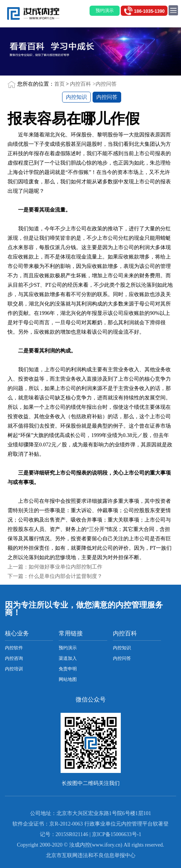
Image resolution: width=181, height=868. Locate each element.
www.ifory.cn (106, 845)
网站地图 (68, 679)
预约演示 (68, 648)
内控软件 (14, 648)
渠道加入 (68, 658)
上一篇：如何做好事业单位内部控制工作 (55, 567)
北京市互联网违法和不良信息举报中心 (91, 855)
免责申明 (68, 669)
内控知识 (76, 97)
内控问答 (106, 84)
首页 (59, 84)
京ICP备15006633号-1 (116, 834)
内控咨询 (14, 658)
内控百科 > (83, 84)
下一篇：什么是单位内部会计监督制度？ (55, 576)
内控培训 (14, 669)
